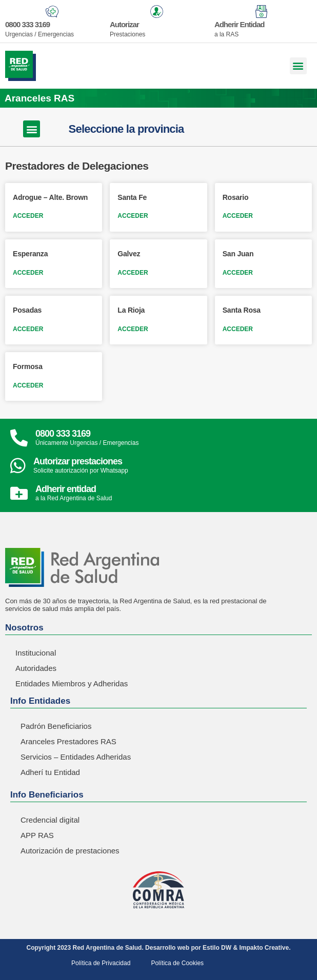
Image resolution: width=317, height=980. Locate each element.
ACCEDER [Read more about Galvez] (133, 273)
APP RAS (37, 835)
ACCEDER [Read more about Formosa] (28, 385)
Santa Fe (132, 197)
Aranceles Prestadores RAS (68, 741)
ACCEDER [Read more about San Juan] (238, 273)
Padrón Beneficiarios (56, 726)
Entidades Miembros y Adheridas (72, 683)
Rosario (236, 197)
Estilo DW (217, 948)
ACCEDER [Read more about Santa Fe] (133, 216)
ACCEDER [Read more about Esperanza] (28, 273)
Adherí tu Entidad (50, 772)
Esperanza (30, 254)
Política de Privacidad (101, 963)
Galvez (129, 254)
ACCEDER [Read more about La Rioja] (133, 329)
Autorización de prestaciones (70, 851)
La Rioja (131, 310)
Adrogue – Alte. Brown (50, 197)
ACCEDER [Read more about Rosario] (238, 216)
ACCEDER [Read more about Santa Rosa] (238, 329)
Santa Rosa (242, 310)
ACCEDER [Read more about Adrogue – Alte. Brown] (28, 216)
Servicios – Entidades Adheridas (76, 757)
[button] (298, 66)
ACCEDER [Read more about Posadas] (28, 329)
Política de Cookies (177, 963)
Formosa (28, 366)
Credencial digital (50, 820)
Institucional (36, 653)
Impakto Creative (264, 948)
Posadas (27, 310)
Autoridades (36, 668)
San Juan (238, 254)
